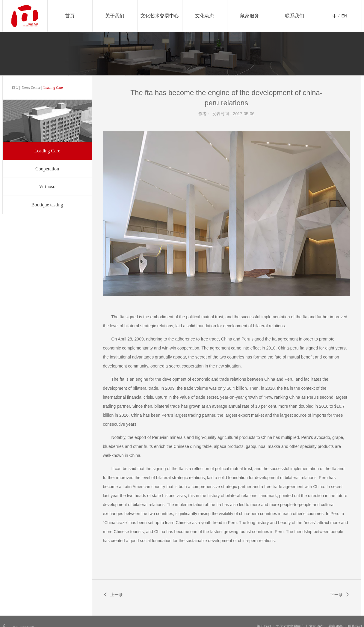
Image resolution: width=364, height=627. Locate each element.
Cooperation (47, 169)
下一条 (340, 595)
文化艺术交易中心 (160, 16)
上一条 (113, 595)
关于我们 (115, 16)
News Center (31, 88)
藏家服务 (250, 16)
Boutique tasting (47, 205)
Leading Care (53, 88)
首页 (70, 16)
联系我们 (294, 16)
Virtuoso (47, 186)
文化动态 (205, 16)
